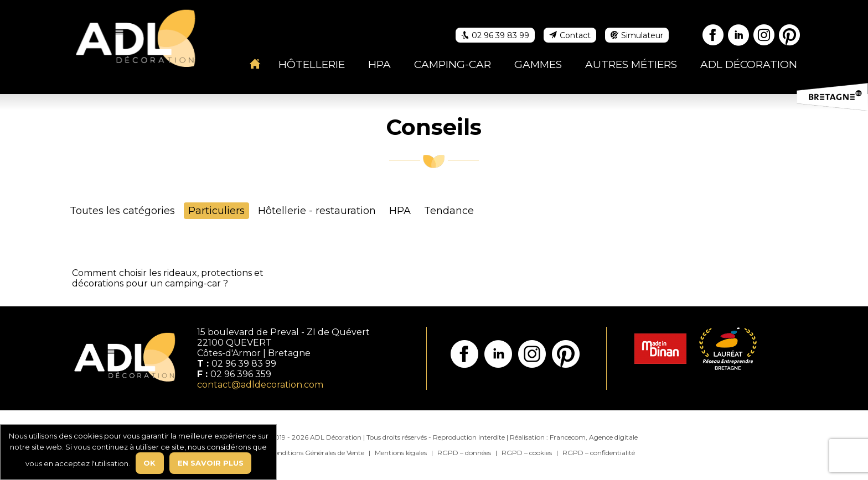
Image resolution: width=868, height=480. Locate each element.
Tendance (449, 211)
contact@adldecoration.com (260, 385)
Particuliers (216, 211)
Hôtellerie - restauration (317, 211)
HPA (400, 211)
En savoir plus (211, 463)
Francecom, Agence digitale (594, 437)
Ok (149, 463)
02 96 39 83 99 (244, 364)
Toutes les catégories (122, 211)
